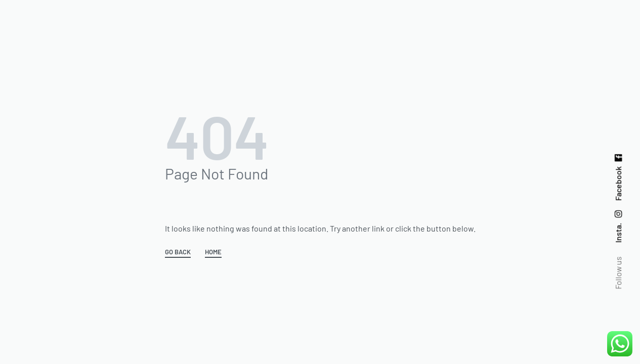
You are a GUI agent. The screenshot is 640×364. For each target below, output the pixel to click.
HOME (213, 252)
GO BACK (178, 252)
